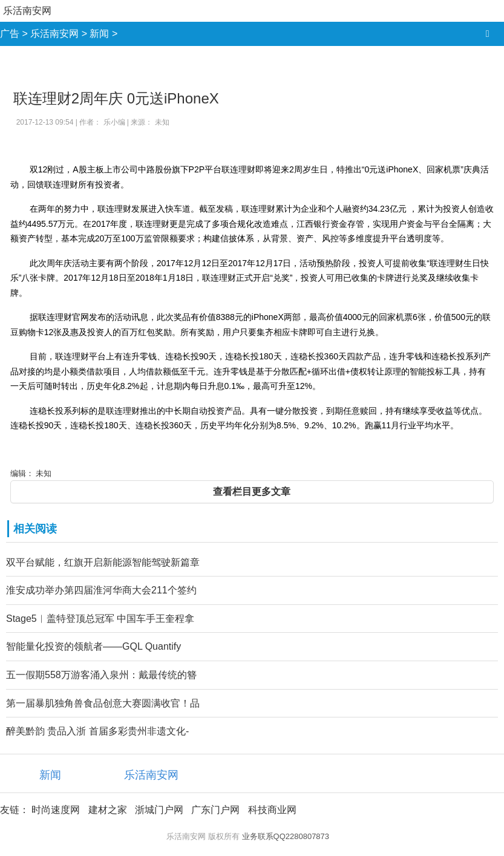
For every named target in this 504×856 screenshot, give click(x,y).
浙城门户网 (159, 810)
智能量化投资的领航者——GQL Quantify (93, 646)
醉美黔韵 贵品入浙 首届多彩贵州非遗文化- (97, 731)
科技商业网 (272, 810)
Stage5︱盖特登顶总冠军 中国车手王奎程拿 (100, 619)
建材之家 (108, 810)
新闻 (99, 34)
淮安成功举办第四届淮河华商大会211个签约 (101, 590)
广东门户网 (215, 810)
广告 (10, 34)
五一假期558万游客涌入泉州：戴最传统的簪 (101, 675)
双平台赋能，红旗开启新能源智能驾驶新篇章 (103, 562)
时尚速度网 (56, 810)
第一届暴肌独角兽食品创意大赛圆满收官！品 (103, 703)
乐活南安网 (27, 11)
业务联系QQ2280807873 (286, 836)
